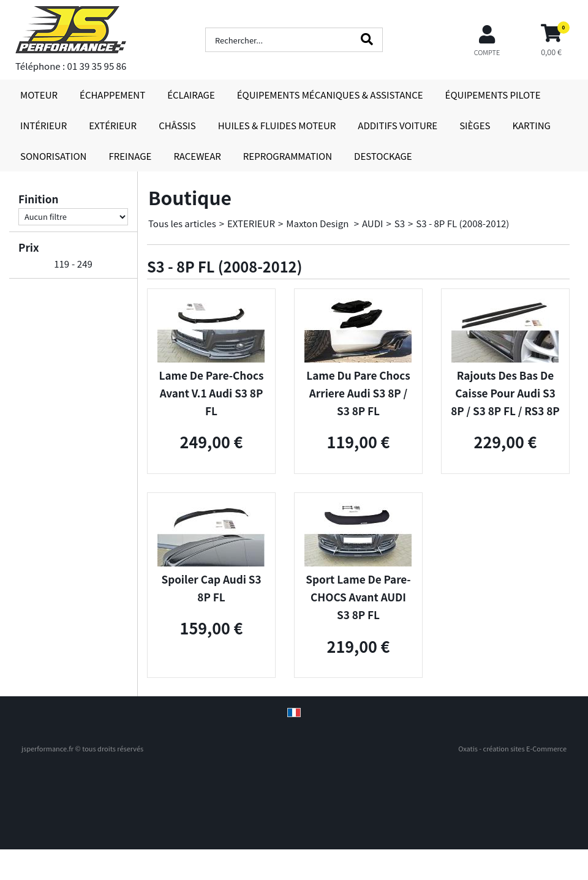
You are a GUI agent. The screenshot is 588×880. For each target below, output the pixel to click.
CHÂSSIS (177, 125)
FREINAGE (130, 156)
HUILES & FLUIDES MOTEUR (277, 125)
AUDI (372, 223)
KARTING (531, 125)
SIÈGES (475, 125)
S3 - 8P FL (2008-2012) (462, 223)
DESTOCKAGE (383, 156)
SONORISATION (53, 156)
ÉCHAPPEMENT (112, 95)
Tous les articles (182, 223)
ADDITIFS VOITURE (398, 125)
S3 (400, 223)
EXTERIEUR (251, 223)
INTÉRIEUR (43, 125)
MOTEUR (39, 95)
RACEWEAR (197, 156)
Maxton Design (318, 223)
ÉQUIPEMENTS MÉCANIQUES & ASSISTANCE (330, 95)
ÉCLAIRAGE (191, 95)
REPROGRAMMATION (288, 156)
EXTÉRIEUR (113, 125)
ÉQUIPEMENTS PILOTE (493, 95)
